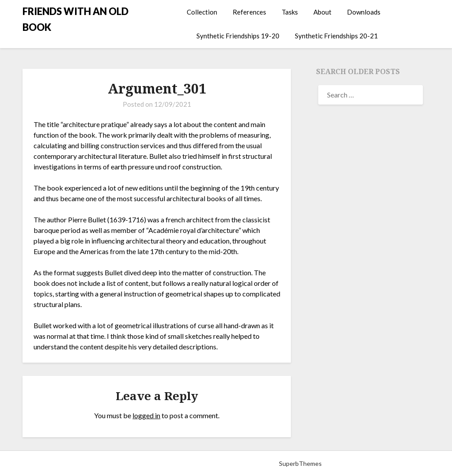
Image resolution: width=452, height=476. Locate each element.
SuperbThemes (300, 463)
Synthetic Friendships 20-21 (336, 36)
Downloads (364, 12)
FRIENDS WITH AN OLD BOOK (75, 19)
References (249, 12)
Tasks (290, 12)
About (322, 12)
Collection (202, 12)
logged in (146, 415)
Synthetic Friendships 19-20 (238, 36)
